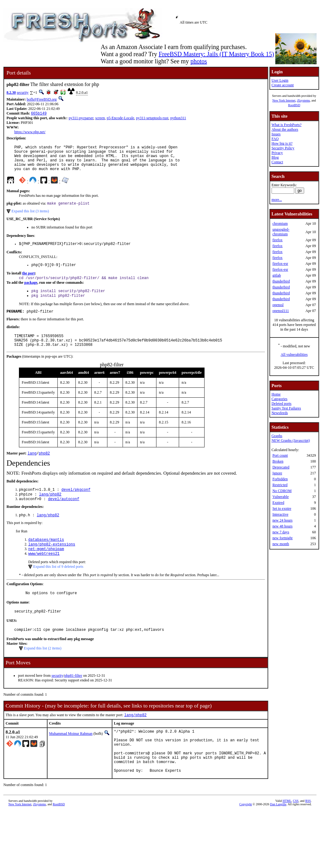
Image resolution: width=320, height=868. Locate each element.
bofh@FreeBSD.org (42, 99)
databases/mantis (46, 557)
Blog (275, 157)
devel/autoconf (64, 515)
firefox (278, 240)
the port (28, 282)
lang (32, 468)
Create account (283, 85)
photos (198, 61)
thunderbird (281, 281)
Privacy (277, 153)
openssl (278, 305)
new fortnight (283, 538)
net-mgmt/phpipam (46, 568)
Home (276, 394)
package (31, 292)
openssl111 (281, 311)
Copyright (246, 837)
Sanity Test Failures (286, 408)
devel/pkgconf (76, 505)
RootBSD (294, 105)
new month (281, 544)
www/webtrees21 (44, 573)
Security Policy (283, 148)
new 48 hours (283, 526)
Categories (279, 399)
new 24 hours (283, 520)
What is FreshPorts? (287, 125)
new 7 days (281, 532)
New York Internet (284, 100)
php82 (44, 468)
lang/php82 (50, 510)
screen (100, 119)
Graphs (277, 436)
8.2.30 (11, 93)
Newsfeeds (280, 413)
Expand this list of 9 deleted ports (58, 586)
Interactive (280, 514)
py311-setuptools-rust (152, 119)
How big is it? (282, 143)
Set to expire (282, 509)
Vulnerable (281, 497)
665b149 (39, 114)
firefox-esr (280, 264)
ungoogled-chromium (281, 232)
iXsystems (304, 100)
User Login (280, 80)
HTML (287, 833)
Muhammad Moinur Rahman (71, 757)
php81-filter (73, 698)
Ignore (277, 473)
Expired (278, 503)
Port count (280, 455)
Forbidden (280, 479)
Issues (276, 134)
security (23, 93)
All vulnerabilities (294, 355)
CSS (296, 833)
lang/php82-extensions (52, 563)
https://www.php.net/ (30, 133)
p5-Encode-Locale (121, 119)
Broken (278, 461)
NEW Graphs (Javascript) (291, 441)
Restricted (280, 485)
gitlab (277, 275)
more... (277, 200)
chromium (280, 224)
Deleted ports (282, 404)
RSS (308, 833)
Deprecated (281, 467)
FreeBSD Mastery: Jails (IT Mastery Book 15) (216, 54)
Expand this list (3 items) (30, 218)
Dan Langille (278, 837)
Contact (277, 162)
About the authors (285, 129)
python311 (178, 119)
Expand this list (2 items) (43, 671)
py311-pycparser (81, 119)
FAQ (275, 139)
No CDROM (282, 491)
